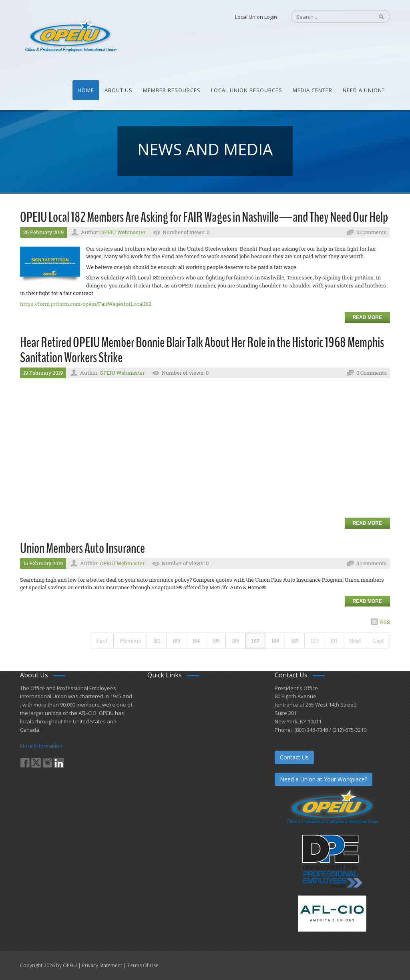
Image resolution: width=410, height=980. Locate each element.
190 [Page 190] (315, 641)
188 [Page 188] (275, 641)
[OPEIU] (70, 35)
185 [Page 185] (216, 641)
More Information (41, 746)
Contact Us (294, 757)
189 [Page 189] (295, 641)
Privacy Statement (102, 965)
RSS (385, 622)
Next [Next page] (355, 641)
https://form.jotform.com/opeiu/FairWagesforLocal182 (86, 304)
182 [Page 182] (157, 641)
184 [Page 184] (196, 641)
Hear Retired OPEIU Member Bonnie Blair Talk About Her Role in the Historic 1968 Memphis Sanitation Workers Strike (202, 350)
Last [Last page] (379, 641)
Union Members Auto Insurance (82, 548)
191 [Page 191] (334, 641)
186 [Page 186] (236, 641)
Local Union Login (256, 17)
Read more (367, 317)
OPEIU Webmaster (123, 232)
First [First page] (102, 641)
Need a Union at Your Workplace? (324, 779)
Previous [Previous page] (130, 641)
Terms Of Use (143, 965)
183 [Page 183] (176, 641)
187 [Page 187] (255, 641)
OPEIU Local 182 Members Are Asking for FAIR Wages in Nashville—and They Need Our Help (204, 217)
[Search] (328, 17)
